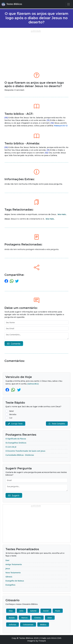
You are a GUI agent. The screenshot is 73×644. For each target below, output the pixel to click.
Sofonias (13, 625)
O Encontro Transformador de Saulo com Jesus (25, 451)
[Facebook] (8, 390)
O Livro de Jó (11, 447)
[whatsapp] (12, 281)
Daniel (46, 611)
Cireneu (38, 618)
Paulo (58, 611)
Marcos (25, 618)
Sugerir (14, 495)
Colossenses (28, 625)
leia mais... (62, 214)
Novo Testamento (13, 573)
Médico (43, 625)
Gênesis (9, 577)
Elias (11, 611)
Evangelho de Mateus (15, 581)
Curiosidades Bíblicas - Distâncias (20, 455)
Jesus (8, 568)
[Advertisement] (36, 50)
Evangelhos (10, 585)
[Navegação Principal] (68, 4)
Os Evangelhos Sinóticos (16, 443)
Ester (50, 618)
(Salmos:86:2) (33, 384)
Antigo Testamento (14, 564)
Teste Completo (57, 424)
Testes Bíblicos (12, 4)
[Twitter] (19, 390)
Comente (14, 344)
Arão (21, 611)
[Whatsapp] (14, 390)
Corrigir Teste (15, 424)
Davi (7, 560)
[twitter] (17, 281)
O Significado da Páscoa (16, 439)
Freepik (42, 641)
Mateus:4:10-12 (61, 126)
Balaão (12, 618)
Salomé (33, 611)
